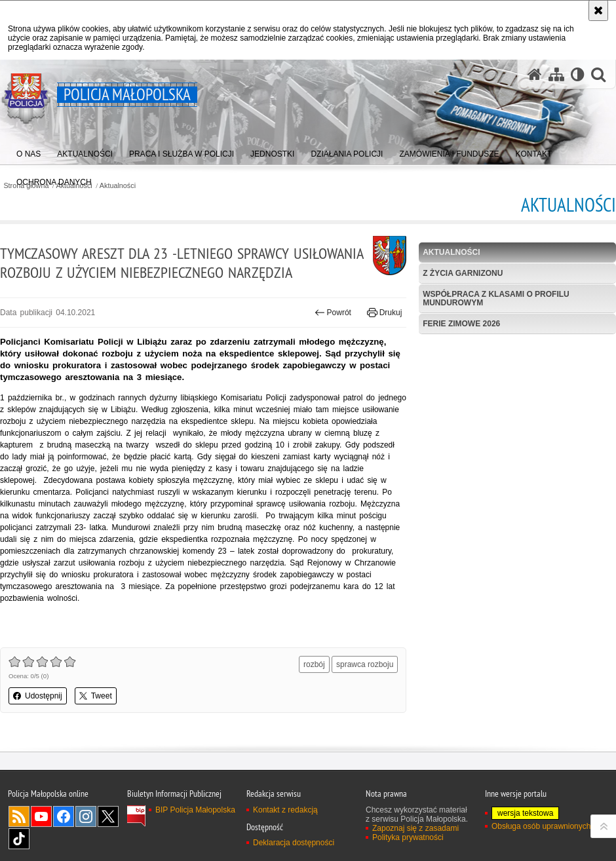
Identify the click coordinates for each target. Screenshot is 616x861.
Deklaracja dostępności (294, 843)
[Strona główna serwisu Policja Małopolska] (535, 74)
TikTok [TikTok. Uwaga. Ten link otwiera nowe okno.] (19, 839)
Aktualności (118, 186)
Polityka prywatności (408, 837)
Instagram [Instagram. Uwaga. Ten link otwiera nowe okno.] (86, 816)
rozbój (314, 664)
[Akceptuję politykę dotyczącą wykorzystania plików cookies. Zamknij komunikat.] (598, 10)
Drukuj (384, 313)
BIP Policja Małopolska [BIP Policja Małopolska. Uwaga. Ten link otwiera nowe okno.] (195, 810)
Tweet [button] (96, 696)
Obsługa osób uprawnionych (541, 826)
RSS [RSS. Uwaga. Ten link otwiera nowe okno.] (19, 816)
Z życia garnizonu (463, 273)
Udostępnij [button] (38, 696)
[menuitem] (29, 151)
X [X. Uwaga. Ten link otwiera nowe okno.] (108, 816)
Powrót (333, 313)
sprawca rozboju (365, 664)
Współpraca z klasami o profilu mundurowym (496, 298)
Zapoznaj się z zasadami (415, 828)
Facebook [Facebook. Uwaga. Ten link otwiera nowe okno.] (64, 816)
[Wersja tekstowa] (578, 74)
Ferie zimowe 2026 (461, 324)
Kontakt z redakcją (285, 810)
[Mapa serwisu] (556, 74)
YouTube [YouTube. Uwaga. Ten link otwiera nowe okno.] (41, 816)
